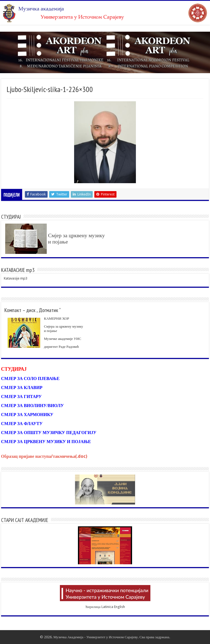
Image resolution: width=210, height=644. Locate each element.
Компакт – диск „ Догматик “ (33, 310)
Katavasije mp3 (16, 278)
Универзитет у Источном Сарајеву (112, 637)
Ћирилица (93, 607)
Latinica (107, 607)
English (119, 607)
